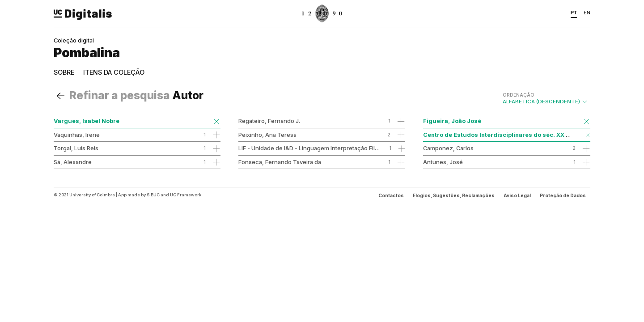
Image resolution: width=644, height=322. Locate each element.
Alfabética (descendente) (545, 98)
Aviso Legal (517, 195)
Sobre (64, 72)
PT (574, 13)
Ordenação (519, 95)
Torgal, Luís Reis (76, 148)
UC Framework (186, 195)
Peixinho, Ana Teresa (267, 135)
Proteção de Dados (563, 195)
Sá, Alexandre (73, 162)
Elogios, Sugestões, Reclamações (454, 195)
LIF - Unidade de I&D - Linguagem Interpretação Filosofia (315, 148)
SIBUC (153, 195)
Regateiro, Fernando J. (269, 121)
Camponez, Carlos (448, 148)
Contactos (391, 195)
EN (587, 13)
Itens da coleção (114, 72)
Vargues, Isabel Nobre (87, 121)
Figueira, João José (452, 121)
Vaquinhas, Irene (77, 135)
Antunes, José (443, 162)
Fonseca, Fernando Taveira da (280, 162)
